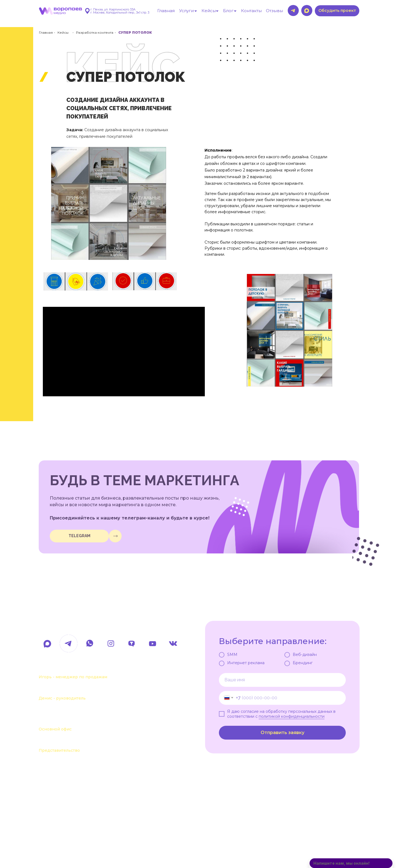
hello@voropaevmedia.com (87, 624)
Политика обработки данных (79, 842)
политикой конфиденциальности (292, 716)
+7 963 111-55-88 (66, 689)
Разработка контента (95, 32)
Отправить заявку (282, 733)
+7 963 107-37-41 (67, 668)
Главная (46, 32)
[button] (337, 11)
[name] (282, 680)
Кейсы (63, 32)
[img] (115, 536)
